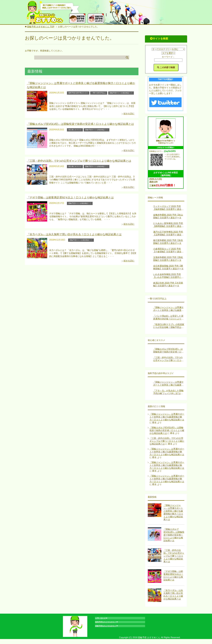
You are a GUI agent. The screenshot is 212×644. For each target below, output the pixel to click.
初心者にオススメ (75, 128)
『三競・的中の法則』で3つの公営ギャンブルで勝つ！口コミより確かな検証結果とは (74, 159)
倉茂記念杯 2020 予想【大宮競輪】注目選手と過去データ (168, 284)
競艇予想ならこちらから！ (110, 628)
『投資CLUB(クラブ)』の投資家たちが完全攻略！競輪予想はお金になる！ (169, 326)
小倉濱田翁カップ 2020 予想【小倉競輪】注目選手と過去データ (168, 250)
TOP (41, 27)
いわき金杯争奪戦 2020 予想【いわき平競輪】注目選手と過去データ (168, 276)
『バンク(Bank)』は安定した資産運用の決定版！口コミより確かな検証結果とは (168, 318)
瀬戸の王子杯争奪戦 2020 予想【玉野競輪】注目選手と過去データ (168, 233)
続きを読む (129, 113)
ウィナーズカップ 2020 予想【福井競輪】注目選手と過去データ (168, 208)
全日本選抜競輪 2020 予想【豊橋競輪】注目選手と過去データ (168, 267)
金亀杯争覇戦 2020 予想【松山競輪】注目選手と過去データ (168, 216)
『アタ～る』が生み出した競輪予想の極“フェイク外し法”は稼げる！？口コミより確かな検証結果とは (168, 392)
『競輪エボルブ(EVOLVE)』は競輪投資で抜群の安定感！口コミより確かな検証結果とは (75, 123)
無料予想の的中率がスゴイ (78, 92)
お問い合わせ (103, 619)
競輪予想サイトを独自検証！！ (121, 92)
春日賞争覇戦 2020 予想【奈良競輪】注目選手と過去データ (168, 242)
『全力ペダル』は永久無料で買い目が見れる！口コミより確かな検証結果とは (69, 232)
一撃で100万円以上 (99, 92)
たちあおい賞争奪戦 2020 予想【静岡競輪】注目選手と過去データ (168, 225)
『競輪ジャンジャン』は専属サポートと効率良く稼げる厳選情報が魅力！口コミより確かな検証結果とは (168, 309)
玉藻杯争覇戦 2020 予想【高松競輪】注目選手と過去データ (168, 259)
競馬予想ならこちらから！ (110, 623)
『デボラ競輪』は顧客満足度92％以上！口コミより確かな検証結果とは (66, 196)
